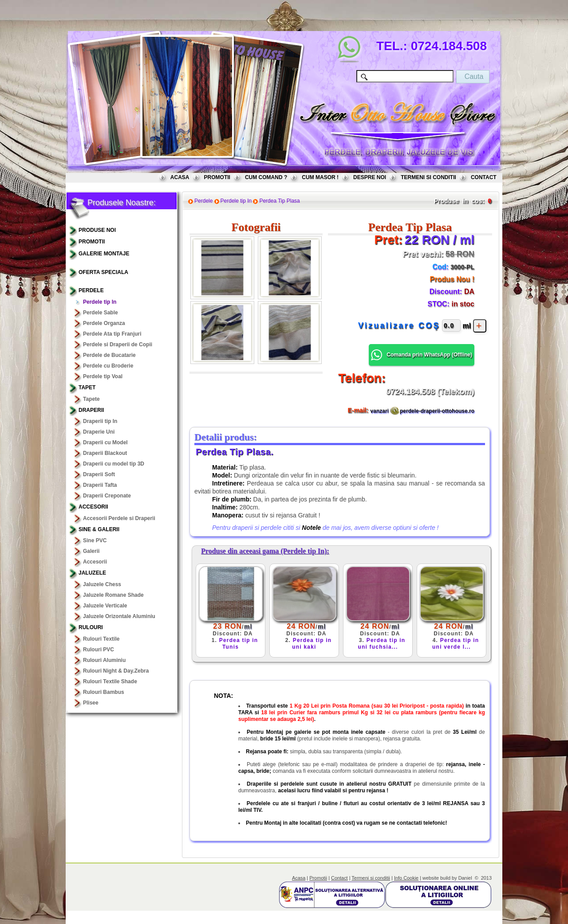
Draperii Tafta (100, 485)
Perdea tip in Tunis (239, 644)
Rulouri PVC (99, 650)
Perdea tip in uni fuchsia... (381, 644)
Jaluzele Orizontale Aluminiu (119, 616)
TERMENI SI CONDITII (428, 177)
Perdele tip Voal (103, 376)
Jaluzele (92, 573)
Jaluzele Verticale (105, 606)
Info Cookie (406, 878)
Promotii (318, 878)
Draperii (91, 410)
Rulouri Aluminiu (104, 660)
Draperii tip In (100, 421)
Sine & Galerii (99, 529)
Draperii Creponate (107, 496)
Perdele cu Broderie (108, 366)
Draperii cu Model (105, 442)
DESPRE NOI (370, 177)
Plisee (91, 703)
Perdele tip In (100, 302)
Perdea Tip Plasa (279, 201)
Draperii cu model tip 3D (114, 464)
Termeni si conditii (371, 878)
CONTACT (484, 177)
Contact (339, 878)
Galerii (91, 551)
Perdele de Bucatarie (109, 355)
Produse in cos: (459, 201)
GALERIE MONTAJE (104, 254)
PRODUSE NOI (97, 230)
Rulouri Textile (101, 639)
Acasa (299, 878)
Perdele (91, 290)
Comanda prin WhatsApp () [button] (422, 355)
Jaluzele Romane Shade (113, 595)
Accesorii (93, 507)
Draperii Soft (99, 474)
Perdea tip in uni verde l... (456, 644)
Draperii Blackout (105, 453)
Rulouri (91, 627)
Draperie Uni (99, 432)
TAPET (87, 388)
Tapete (91, 399)
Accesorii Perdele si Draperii (119, 518)
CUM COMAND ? (266, 177)
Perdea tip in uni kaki (312, 644)
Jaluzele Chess (102, 584)
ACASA (180, 177)
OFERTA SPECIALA (103, 272)
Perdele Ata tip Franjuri (112, 334)
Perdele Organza (104, 323)
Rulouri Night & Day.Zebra (116, 671)
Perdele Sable (101, 313)
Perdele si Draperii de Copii (118, 345)
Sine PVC (95, 540)
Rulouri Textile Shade (110, 681)
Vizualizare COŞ (399, 325)
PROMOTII (217, 177)
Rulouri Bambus (104, 692)
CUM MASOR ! (320, 177)
